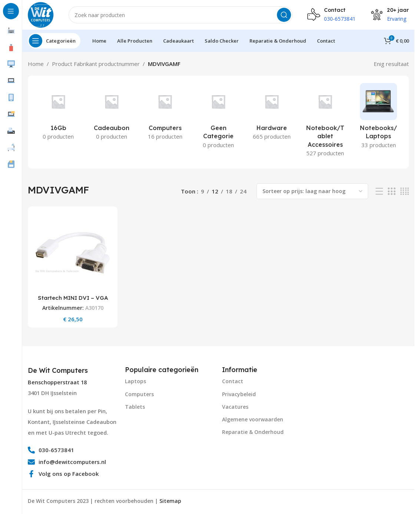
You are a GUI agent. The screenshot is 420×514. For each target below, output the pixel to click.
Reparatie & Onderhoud (253, 432)
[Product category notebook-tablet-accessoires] (325, 122)
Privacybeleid (239, 394)
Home (36, 64)
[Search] (181, 15)
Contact (233, 381)
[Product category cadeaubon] (112, 114)
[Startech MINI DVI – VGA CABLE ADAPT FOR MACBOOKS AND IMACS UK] (73, 251)
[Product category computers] (165, 114)
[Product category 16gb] (58, 114)
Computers (139, 394)
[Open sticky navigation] (54, 41)
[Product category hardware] (272, 114)
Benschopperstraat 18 (57, 382)
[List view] (379, 191)
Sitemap (170, 501)
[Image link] (347, 392)
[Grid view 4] (405, 191)
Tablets (135, 407)
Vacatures (235, 407)
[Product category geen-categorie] (218, 118)
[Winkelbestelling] (312, 191)
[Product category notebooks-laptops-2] (378, 118)
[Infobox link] (59, 371)
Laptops (135, 381)
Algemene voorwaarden (253, 419)
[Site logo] (41, 14)
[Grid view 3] (391, 191)
